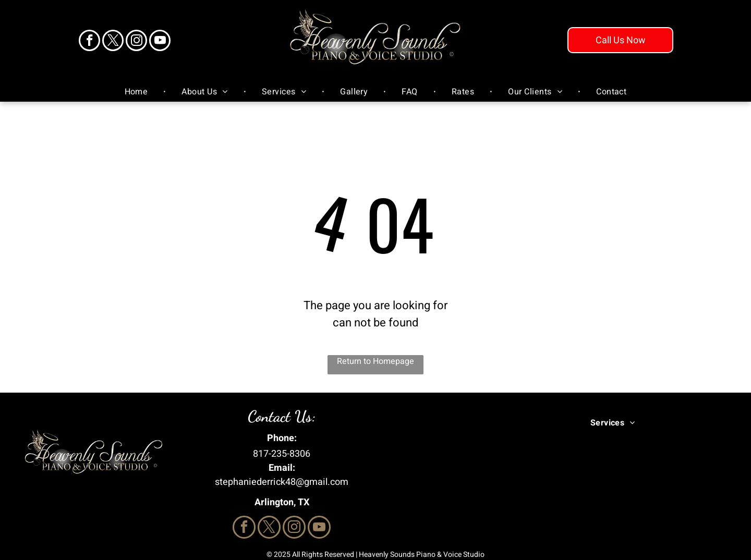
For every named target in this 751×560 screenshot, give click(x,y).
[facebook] (89, 42)
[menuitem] (138, 92)
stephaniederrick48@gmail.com (282, 482)
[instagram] (136, 42)
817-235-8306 (282, 454)
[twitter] (113, 42)
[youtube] (160, 42)
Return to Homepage (375, 361)
